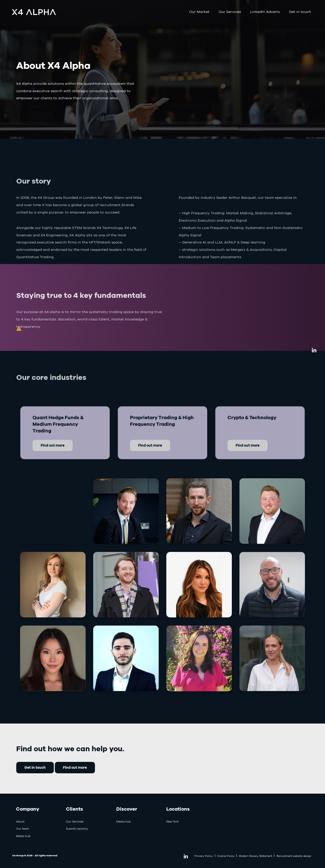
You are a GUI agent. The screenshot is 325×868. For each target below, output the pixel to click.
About (20, 822)
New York (173, 822)
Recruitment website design (294, 856)
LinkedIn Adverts (265, 12)
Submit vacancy (77, 829)
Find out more (75, 767)
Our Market (199, 12)
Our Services (230, 12)
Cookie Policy (226, 856)
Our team (22, 829)
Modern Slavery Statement (256, 856)
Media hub (23, 836)
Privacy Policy (204, 856)
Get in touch (300, 12)
